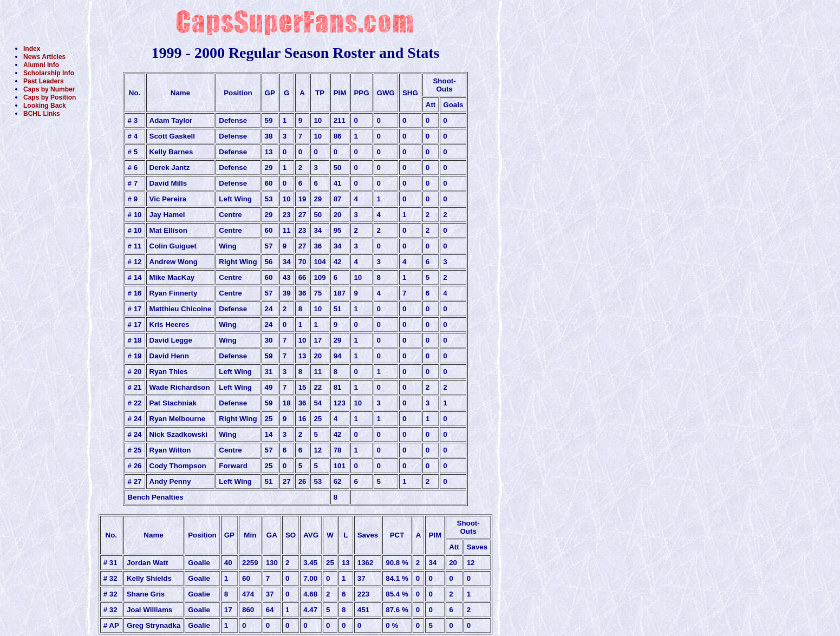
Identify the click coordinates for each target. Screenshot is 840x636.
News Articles (44, 57)
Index (32, 49)
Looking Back (45, 106)
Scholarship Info (49, 73)
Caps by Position (50, 97)
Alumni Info (41, 65)
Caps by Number (49, 89)
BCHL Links (42, 114)
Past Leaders (44, 81)
